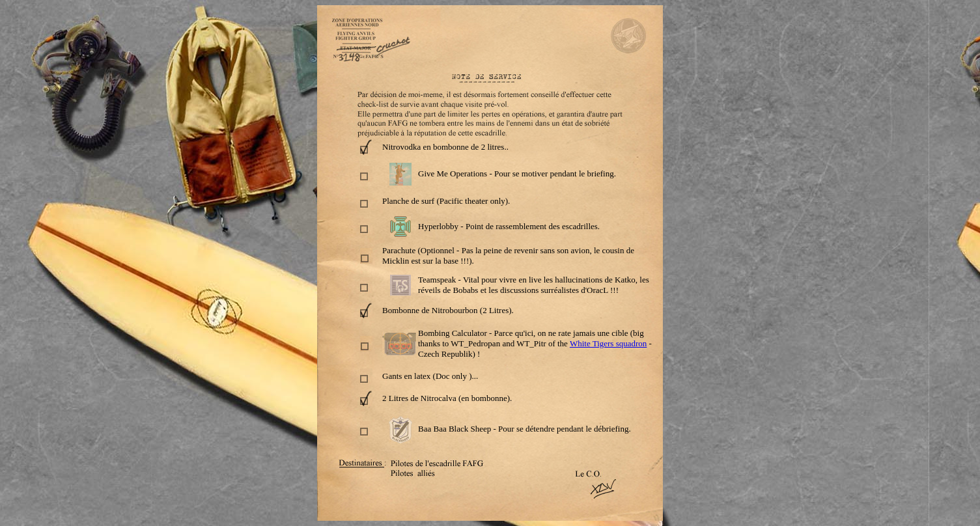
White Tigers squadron (608, 343)
